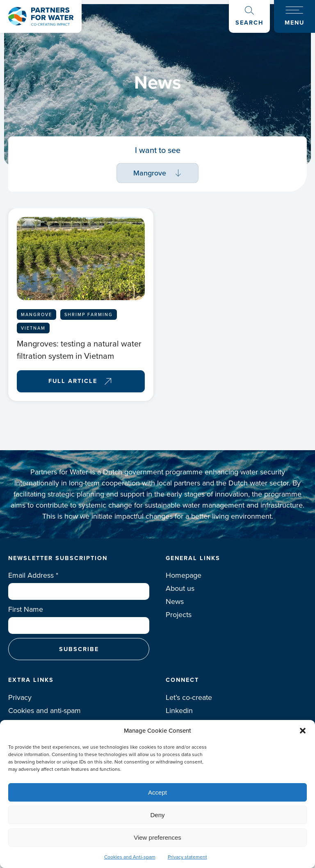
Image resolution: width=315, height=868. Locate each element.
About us (180, 588)
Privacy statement (187, 857)
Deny (157, 815)
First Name (26, 609)
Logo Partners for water (41, 16)
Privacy (20, 697)
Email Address (33, 575)
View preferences (157, 837)
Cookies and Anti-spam (130, 857)
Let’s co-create (189, 697)
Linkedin (179, 711)
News (175, 601)
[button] (303, 731)
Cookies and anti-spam (45, 711)
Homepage (184, 575)
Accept (157, 792)
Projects (179, 615)
